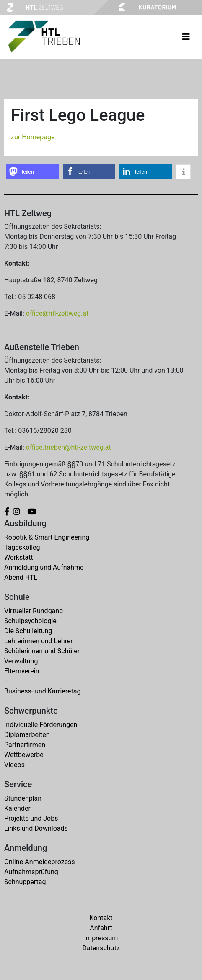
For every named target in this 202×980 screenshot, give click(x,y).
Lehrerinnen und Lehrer (39, 641)
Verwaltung (21, 661)
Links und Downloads (36, 828)
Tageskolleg (22, 547)
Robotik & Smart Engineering (47, 537)
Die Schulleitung (28, 631)
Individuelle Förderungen (41, 725)
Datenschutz (101, 948)
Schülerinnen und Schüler (42, 651)
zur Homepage (33, 137)
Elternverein (22, 671)
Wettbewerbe (24, 755)
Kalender (17, 808)
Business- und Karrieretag (42, 691)
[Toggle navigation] (186, 37)
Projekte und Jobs (31, 818)
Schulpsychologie (30, 621)
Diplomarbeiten (27, 735)
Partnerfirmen (25, 745)
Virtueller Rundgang (34, 611)
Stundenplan (23, 798)
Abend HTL (21, 577)
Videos (14, 765)
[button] (32, 172)
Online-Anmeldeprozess (40, 862)
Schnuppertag (25, 882)
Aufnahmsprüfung (31, 872)
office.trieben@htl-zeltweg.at (69, 447)
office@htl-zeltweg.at (57, 313)
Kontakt (101, 918)
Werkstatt (19, 557)
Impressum (101, 938)
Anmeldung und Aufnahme (44, 567)
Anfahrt (101, 928)
